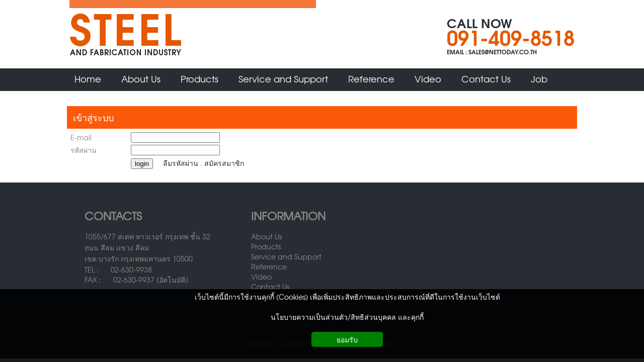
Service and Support (286, 256)
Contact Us (270, 287)
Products (266, 246)
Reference (269, 266)
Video (261, 277)
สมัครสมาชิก (224, 163)
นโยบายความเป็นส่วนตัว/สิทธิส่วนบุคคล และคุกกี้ (347, 317)
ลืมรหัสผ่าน (181, 163)
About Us (266, 236)
